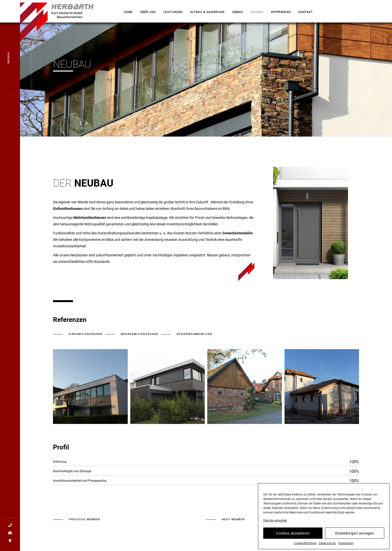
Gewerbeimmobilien (194, 334)
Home (128, 12)
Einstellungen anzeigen (355, 539)
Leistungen (173, 12)
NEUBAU (257, 12)
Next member (233, 519)
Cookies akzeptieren (293, 539)
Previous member (84, 519)
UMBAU (238, 12)
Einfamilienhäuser (86, 334)
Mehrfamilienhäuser (139, 334)
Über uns (148, 12)
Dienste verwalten (275, 526)
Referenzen (281, 12)
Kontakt (305, 12)
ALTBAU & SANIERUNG (207, 12)
